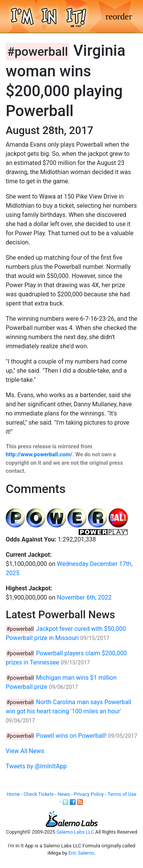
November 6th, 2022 (84, 597)
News (64, 794)
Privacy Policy (89, 794)
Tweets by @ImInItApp (36, 766)
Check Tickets (39, 794)
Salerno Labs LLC (75, 832)
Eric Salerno (81, 853)
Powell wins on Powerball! (71, 736)
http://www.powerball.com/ (39, 455)
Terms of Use (122, 794)
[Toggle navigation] (119, 16)
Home (13, 794)
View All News (25, 751)
